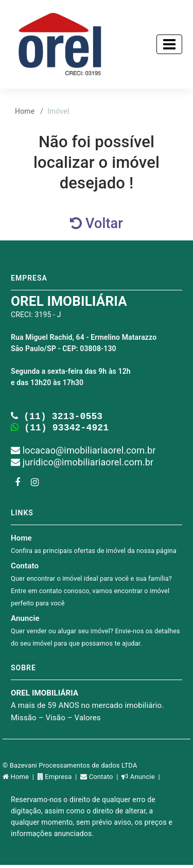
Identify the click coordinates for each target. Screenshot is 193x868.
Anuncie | (142, 780)
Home (25, 111)
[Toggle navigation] (169, 44)
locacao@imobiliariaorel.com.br (83, 453)
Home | (20, 780)
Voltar (97, 223)
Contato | (101, 780)
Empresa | (59, 780)
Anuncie (95, 633)
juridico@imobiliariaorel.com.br (82, 465)
